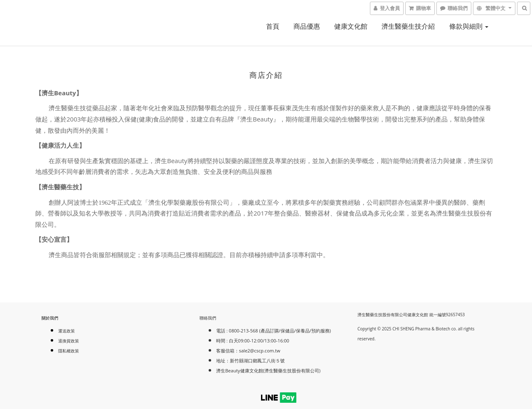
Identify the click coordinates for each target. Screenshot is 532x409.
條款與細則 (469, 26)
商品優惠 (307, 26)
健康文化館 (351, 26)
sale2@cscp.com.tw (260, 351)
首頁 (273, 26)
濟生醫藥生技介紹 (408, 26)
